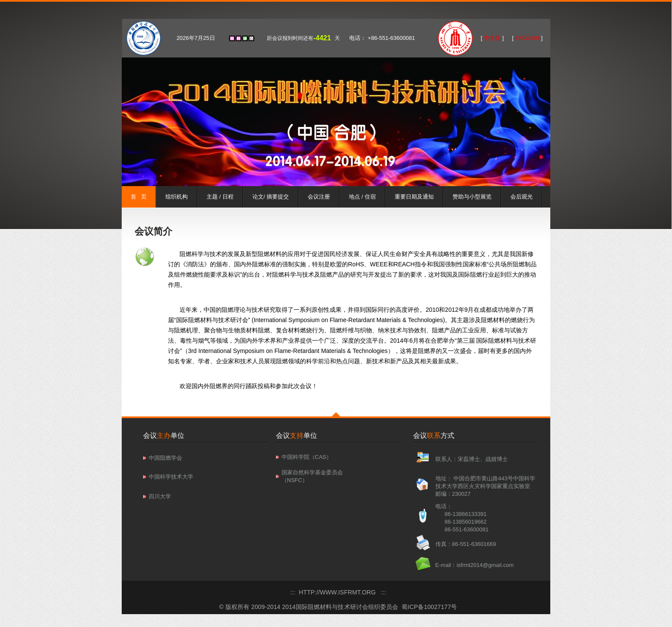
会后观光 (522, 197)
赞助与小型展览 (472, 197)
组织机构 (177, 197)
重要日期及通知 (414, 197)
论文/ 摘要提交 (271, 197)
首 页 (139, 197)
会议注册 (319, 197)
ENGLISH (527, 38)
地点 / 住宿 (362, 197)
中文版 (492, 38)
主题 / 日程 (220, 197)
